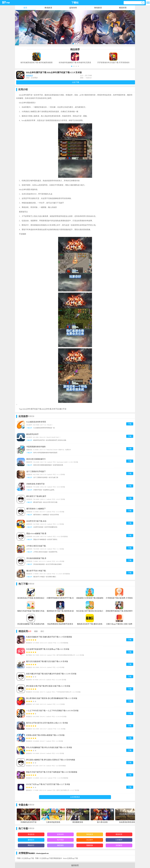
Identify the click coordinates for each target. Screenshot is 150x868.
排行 (42, 631)
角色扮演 (48, 8)
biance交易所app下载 (70, 858)
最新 (36, 631)
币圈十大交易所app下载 (25, 858)
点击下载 (76, 82)
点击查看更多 (75, 797)
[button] (72, 66)
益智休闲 (73, 8)
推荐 (30, 631)
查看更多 (31, 416)
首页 (25, 8)
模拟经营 (123, 8)
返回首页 (75, 865)
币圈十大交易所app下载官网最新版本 (48, 858)
